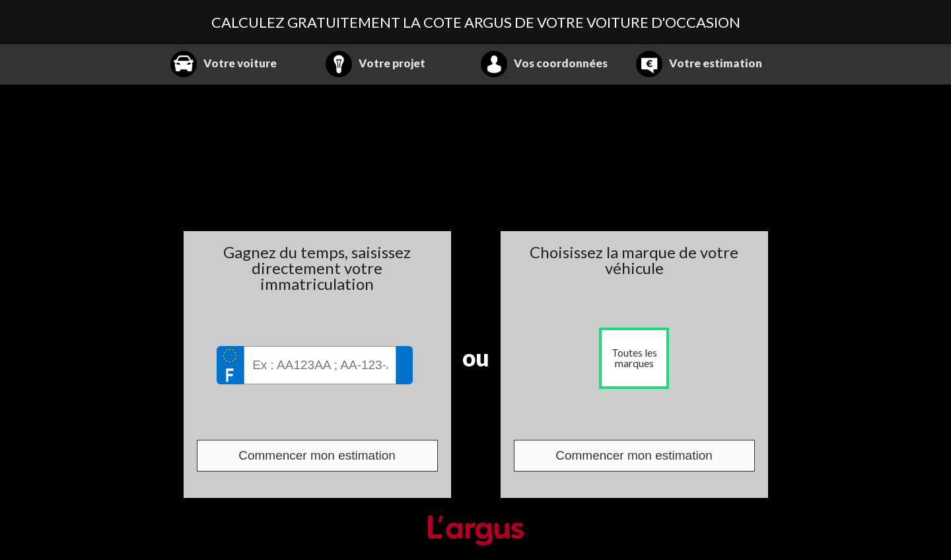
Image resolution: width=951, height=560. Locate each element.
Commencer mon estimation (317, 455)
